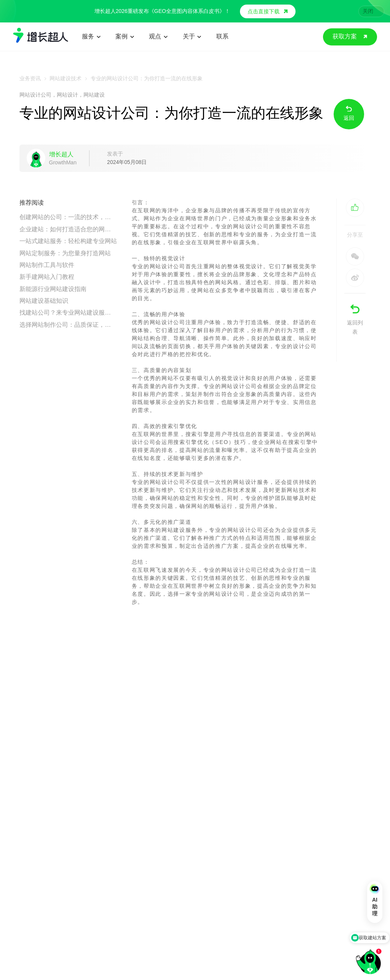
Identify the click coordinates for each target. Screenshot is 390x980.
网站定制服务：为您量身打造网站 (65, 253)
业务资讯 (30, 78)
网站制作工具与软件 (47, 265)
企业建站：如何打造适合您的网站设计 (68, 229)
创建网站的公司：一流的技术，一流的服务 (68, 217)
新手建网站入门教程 (47, 277)
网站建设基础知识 (44, 301)
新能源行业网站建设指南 (53, 289)
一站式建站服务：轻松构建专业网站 (68, 241)
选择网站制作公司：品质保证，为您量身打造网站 (68, 325)
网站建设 (94, 95)
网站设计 (67, 95)
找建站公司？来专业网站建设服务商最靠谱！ (68, 313)
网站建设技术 (66, 78)
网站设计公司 (35, 95)
